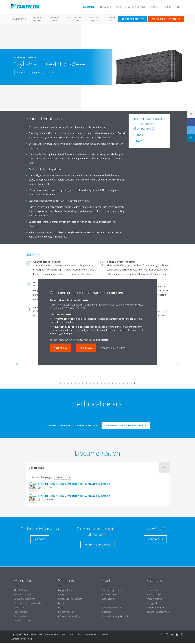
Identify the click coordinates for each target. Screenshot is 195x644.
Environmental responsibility (28, 603)
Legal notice (37, 634)
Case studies (20, 616)
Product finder (55, 19)
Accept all (60, 348)
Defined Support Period (158, 612)
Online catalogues (155, 608)
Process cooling (66, 612)
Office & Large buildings (70, 599)
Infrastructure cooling (69, 616)
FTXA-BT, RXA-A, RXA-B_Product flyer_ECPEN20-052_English (74, 496)
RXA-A (139, 141)
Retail (61, 595)
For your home (66, 590)
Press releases (21, 612)
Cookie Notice (101, 340)
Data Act (106, 634)
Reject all (86, 348)
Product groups (38, 19)
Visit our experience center (115, 590)
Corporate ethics (92, 634)
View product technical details (126, 425)
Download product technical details (73, 425)
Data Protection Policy (71, 634)
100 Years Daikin (22, 595)
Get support (108, 599)
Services (106, 603)
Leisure (62, 603)
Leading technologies (25, 599)
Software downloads (113, 608)
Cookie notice (52, 634)
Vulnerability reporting (21, 639)
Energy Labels (153, 603)
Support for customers (74, 19)
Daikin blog (111, 19)
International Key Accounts (116, 616)
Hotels (61, 608)
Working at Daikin (23, 621)
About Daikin (20, 590)
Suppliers (107, 612)
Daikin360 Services (95, 19)
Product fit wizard (155, 595)
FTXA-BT (140, 135)
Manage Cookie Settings (113, 348)
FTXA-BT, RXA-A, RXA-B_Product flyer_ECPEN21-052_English (74, 484)
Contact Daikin (110, 595)
